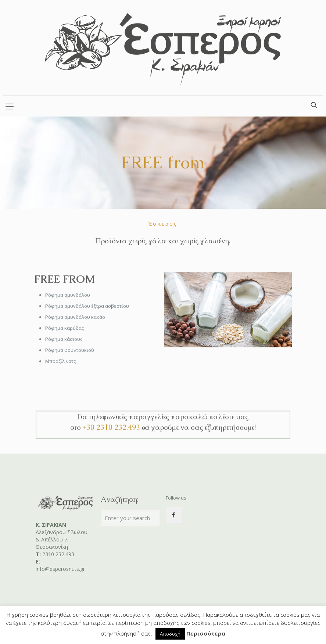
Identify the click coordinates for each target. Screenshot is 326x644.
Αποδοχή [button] (170, 634)
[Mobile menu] (10, 106)
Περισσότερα (206, 633)
